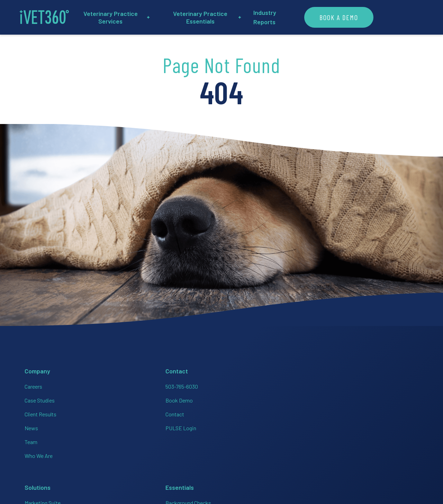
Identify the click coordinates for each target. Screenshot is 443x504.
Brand (404, 453)
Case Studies (37, 399)
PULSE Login (105, 426)
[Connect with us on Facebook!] (316, 427)
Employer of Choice (248, 412)
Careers (31, 385)
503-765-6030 (106, 385)
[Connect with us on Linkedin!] (357, 427)
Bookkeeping (173, 412)
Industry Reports (318, 17)
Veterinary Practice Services (137, 17)
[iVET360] (47, 17)
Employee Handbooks (251, 399)
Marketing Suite (176, 385)
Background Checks (248, 385)
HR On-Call (237, 426)
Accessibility (379, 453)
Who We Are (36, 454)
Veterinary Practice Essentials (238, 17)
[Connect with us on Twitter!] (378, 427)
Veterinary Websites (248, 454)
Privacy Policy (345, 453)
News (29, 426)
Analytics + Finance (180, 426)
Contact (99, 412)
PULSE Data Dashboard (253, 440)
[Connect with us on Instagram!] (336, 427)
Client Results (38, 412)
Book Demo (104, 399)
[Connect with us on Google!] (399, 427)
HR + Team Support (180, 399)
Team (29, 440)
